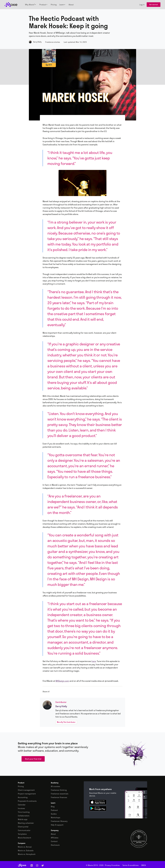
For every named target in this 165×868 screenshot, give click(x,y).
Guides (54, 814)
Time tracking (24, 812)
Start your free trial (33, 759)
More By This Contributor (66, 722)
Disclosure (55, 845)
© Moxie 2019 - (95, 865)
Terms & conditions (131, 865)
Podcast (54, 810)
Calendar (22, 805)
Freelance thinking (59, 790)
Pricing (21, 786)
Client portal (23, 827)
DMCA (144, 865)
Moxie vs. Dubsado (26, 850)
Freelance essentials (60, 794)
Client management (26, 790)
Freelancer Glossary (59, 821)
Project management (27, 794)
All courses (55, 786)
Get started (154, 5)
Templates (22, 834)
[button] (31, 5)
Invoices (21, 808)
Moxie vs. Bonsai (25, 847)
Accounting (23, 797)
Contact (54, 841)
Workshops (56, 818)
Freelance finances (59, 797)
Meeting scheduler (26, 823)
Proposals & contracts (27, 801)
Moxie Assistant (24, 838)
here (94, 661)
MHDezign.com (62, 681)
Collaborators (24, 816)
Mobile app (23, 819)
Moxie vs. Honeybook (27, 854)
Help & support (57, 825)
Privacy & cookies (112, 865)
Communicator (24, 830)
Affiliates (55, 838)
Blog (53, 807)
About (53, 834)
